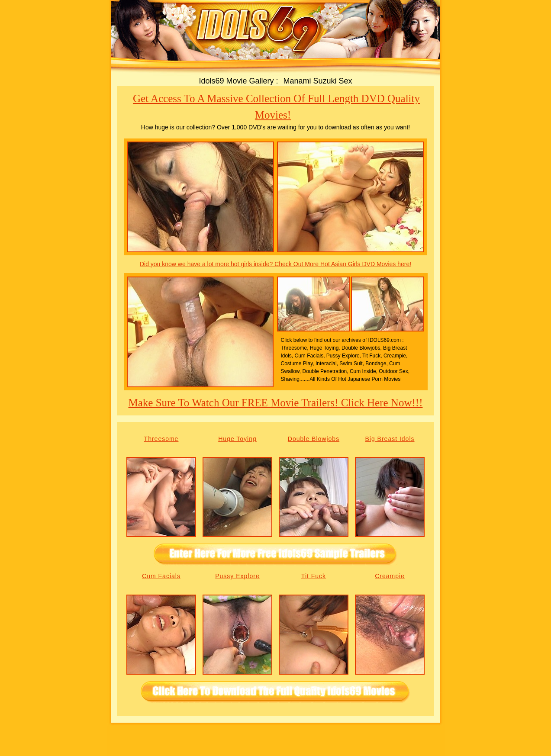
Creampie (390, 576)
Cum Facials (161, 576)
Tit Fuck (314, 576)
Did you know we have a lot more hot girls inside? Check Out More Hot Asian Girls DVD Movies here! (275, 264)
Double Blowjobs (314, 439)
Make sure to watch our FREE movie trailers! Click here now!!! (276, 403)
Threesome (161, 439)
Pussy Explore (237, 576)
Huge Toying (237, 439)
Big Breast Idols (390, 439)
